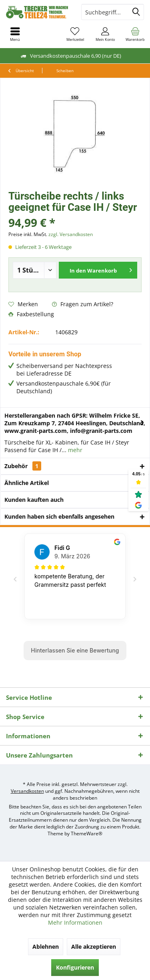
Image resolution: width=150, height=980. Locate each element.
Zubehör (23, 466)
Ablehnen (46, 947)
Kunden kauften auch (34, 500)
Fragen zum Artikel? (83, 304)
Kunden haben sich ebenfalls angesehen (59, 516)
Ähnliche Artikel (27, 483)
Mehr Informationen (75, 922)
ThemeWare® (87, 834)
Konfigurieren (75, 967)
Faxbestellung (31, 314)
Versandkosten (27, 791)
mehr (74, 450)
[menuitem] (135, 34)
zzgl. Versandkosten (71, 234)
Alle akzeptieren (94, 947)
